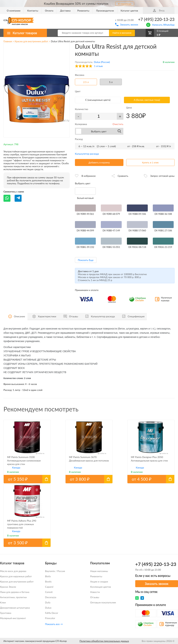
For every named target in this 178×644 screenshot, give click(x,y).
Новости (95, 592)
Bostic (48, 582)
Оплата (49, 11)
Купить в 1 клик (150, 163)
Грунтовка (6, 613)
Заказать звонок (127, 24)
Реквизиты (83, 11)
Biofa (48, 576)
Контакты (33, 11)
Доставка (65, 11)
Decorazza (51, 597)
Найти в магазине (122, 33)
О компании (14, 11)
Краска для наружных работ (16, 576)
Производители (105, 11)
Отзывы (95, 597)
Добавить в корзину (99, 163)
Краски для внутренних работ (31, 41)
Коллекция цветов (101, 587)
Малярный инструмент (13, 618)
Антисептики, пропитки (13, 597)
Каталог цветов (129, 11)
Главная (8, 41)
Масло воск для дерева (13, 571)
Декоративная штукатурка (15, 608)
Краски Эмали (8, 587)
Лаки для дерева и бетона (15, 592)
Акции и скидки (99, 582)
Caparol (49, 587)
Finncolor (50, 618)
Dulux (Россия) (102, 62)
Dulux (48, 608)
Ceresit (49, 592)
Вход (159, 10)
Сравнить (123, 176)
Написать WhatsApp (160, 24)
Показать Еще (86, 260)
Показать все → (54, 624)
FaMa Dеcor (52, 613)
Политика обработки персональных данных (104, 641)
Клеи (3, 602)
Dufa (48, 602)
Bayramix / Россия (55, 571)
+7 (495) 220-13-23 (156, 19)
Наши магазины (99, 571)
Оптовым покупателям (103, 602)
